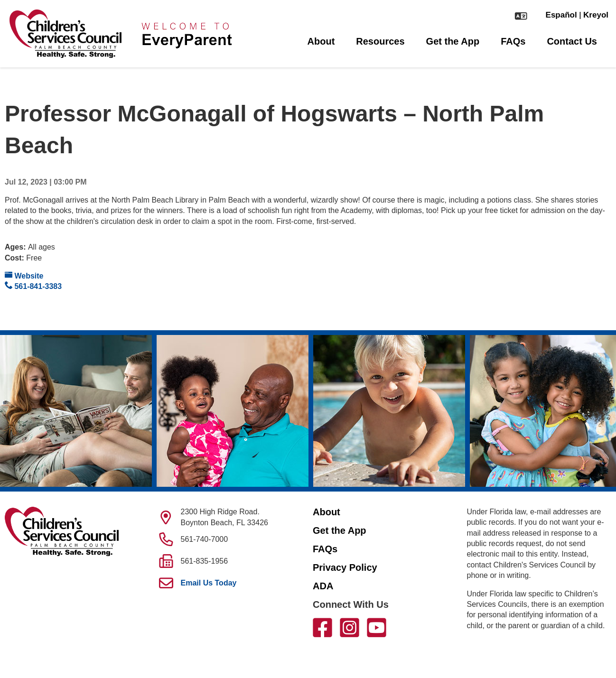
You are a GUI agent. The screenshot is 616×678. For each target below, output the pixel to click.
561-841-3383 (33, 286)
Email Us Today (209, 583)
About (321, 41)
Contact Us (572, 41)
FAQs (513, 41)
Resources (380, 41)
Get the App (453, 41)
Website (24, 275)
